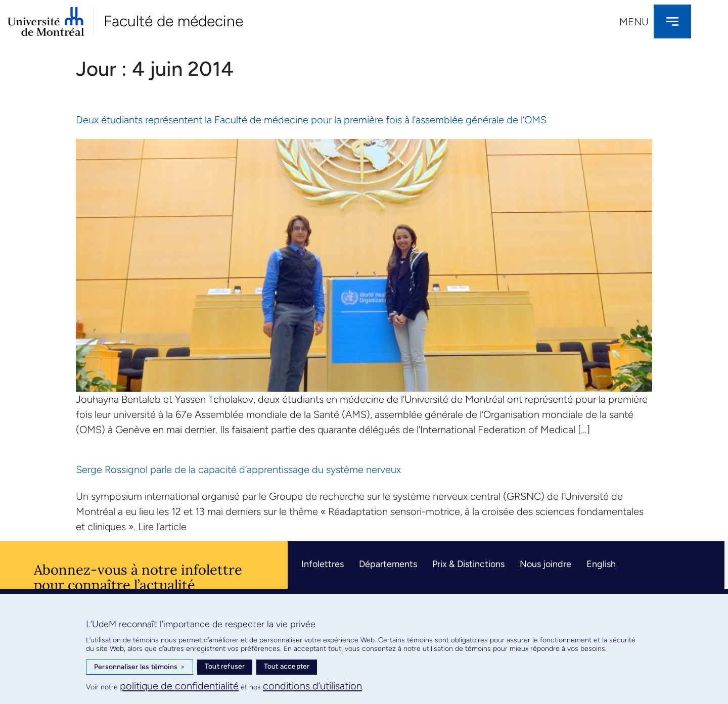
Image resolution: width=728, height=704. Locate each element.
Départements (388, 564)
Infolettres (323, 564)
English (601, 564)
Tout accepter (287, 666)
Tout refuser (225, 666)
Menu (634, 22)
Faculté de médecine (173, 21)
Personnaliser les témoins (140, 667)
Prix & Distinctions (468, 564)
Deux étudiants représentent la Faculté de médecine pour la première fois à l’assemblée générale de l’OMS (311, 120)
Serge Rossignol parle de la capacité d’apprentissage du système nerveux (238, 470)
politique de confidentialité (179, 686)
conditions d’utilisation (312, 686)
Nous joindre (545, 564)
